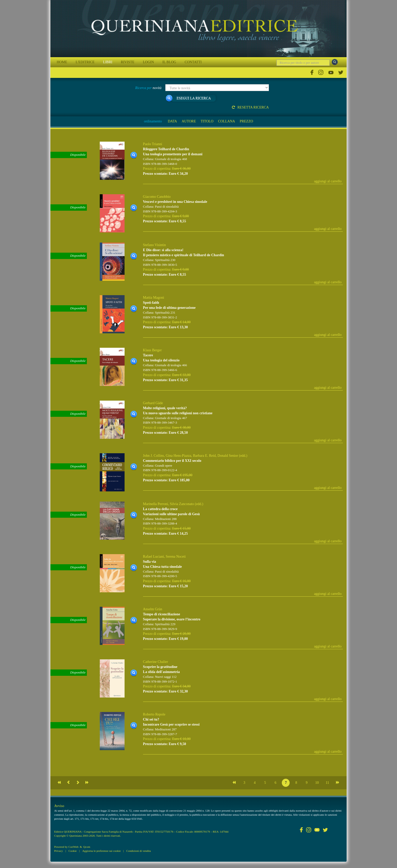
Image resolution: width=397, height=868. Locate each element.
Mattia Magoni (154, 298)
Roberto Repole (154, 714)
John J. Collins (154, 456)
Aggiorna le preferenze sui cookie (102, 851)
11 (327, 783)
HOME (62, 62)
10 (317, 783)
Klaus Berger (152, 350)
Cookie (72, 851)
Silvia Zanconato (182, 504)
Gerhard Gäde (153, 403)
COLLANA (226, 121)
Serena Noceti (176, 557)
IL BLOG (169, 62)
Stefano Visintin (154, 245)
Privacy (58, 851)
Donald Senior (228, 456)
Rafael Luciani (154, 557)
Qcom (87, 847)
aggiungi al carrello (328, 181)
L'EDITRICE (85, 62)
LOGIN (148, 62)
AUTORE (189, 121)
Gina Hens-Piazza (178, 456)
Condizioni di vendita (139, 851)
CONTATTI (193, 62)
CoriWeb (73, 847)
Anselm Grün (153, 609)
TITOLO (207, 121)
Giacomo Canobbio (157, 197)
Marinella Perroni (156, 504)
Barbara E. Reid (204, 456)
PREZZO (246, 121)
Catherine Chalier (156, 662)
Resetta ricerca (250, 107)
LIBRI (108, 62)
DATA (172, 121)
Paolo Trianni (153, 144)
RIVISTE (128, 62)
